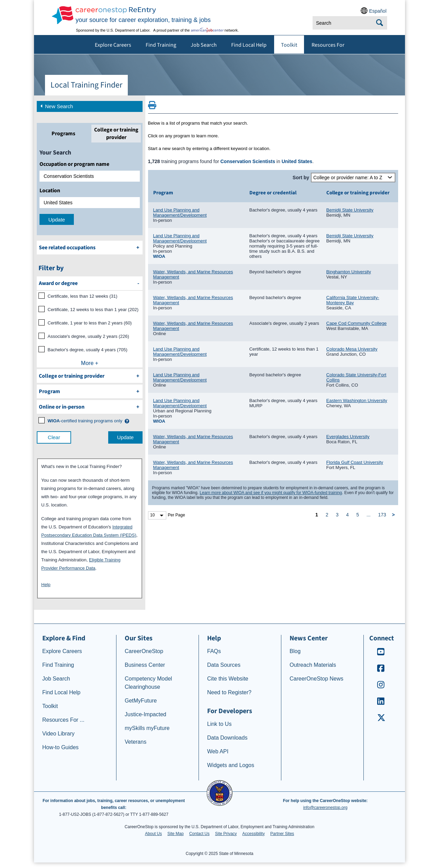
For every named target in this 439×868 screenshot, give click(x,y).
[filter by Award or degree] (90, 283)
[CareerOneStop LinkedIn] (381, 703)
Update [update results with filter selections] (125, 437)
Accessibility (253, 834)
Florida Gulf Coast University (355, 462)
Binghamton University (349, 272)
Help (46, 585)
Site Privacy (226, 834)
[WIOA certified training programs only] (85, 421)
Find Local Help (249, 45)
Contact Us (199, 834)
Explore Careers (113, 45)
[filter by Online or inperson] (90, 407)
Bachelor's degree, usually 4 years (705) (88, 350)
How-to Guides (60, 747)
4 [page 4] (347, 515)
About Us (153, 834)
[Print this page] (152, 107)
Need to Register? (229, 692)
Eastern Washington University (357, 401)
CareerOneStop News (317, 679)
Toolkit (289, 45)
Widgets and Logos (231, 765)
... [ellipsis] (369, 515)
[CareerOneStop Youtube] (381, 654)
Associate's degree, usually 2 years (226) (88, 336)
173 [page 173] (382, 515)
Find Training (161, 45)
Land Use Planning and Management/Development (180, 213)
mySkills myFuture (147, 728)
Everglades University (348, 437)
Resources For (328, 45)
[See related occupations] (90, 248)
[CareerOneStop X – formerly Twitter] (381, 720)
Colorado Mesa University (352, 349)
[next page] (394, 515)
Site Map (175, 834)
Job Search (204, 45)
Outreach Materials (313, 665)
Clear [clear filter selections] (54, 437)
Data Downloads (227, 738)
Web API (218, 751)
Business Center (145, 665)
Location (50, 191)
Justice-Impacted (145, 714)
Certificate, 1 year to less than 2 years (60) (90, 323)
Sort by (301, 178)
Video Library (58, 734)
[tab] (63, 134)
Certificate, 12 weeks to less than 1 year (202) (93, 310)
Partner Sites (282, 834)
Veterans (136, 742)
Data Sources (224, 665)
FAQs (214, 651)
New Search (56, 106)
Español (378, 11)
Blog (295, 651)
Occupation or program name (74, 164)
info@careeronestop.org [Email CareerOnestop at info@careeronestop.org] (325, 808)
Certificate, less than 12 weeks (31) (83, 296)
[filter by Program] (90, 391)
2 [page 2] (327, 515)
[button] (127, 421)
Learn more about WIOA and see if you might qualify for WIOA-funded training (271, 493)
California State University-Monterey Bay (353, 300)
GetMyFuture (141, 701)
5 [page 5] (358, 515)
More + (90, 363)
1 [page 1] (317, 515)
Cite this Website (228, 679)
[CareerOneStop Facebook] (381, 670)
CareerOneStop (144, 651)
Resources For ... (63, 720)
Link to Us (219, 724)
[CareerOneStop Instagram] (381, 687)
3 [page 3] (337, 515)
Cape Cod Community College (357, 323)
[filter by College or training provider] (90, 376)
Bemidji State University (350, 210)
